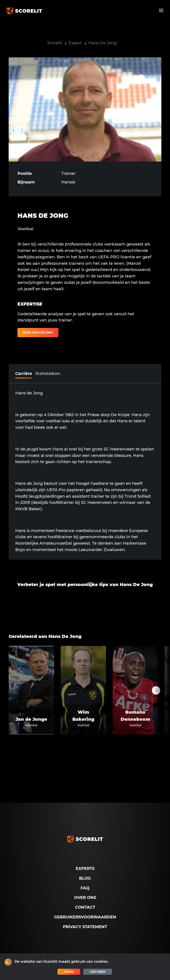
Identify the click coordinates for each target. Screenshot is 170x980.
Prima (69, 972)
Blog (85, 878)
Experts (85, 869)
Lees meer (98, 972)
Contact (85, 907)
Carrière (24, 374)
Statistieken (48, 374)
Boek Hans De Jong (38, 332)
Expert (75, 43)
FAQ (85, 888)
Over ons (85, 898)
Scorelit (55, 43)
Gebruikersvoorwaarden (85, 917)
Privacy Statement (85, 927)
